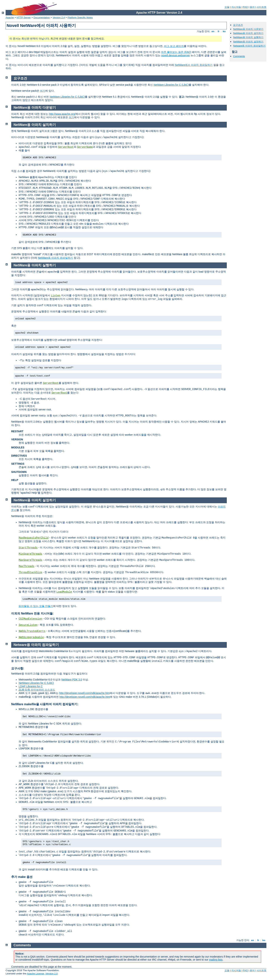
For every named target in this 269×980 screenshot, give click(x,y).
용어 (252, 7)
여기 (43, 91)
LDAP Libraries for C (31, 686)
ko (224, 31)
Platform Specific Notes (80, 17)
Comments (239, 56)
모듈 (227, 7)
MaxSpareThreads (30, 560)
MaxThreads (27, 566)
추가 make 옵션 (22, 877)
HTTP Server (24, 17)
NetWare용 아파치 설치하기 (248, 33)
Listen (55, 296)
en (213, 31)
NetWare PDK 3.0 (72, 680)
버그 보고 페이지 (174, 46)
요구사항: (18, 668)
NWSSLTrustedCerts (32, 631)
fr (219, 31)
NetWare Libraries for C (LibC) (171, 85)
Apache (10, 17)
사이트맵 (262, 7)
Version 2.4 (59, 17)
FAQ (245, 7)
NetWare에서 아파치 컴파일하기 (194, 65)
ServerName (85, 147)
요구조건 (238, 25)
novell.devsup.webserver (176, 55)
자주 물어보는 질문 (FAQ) (176, 52)
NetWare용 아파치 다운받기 (248, 29)
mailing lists (216, 960)
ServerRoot (66, 147)
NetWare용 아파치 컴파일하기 (55, 258)
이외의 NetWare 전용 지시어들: (32, 613)
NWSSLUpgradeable (31, 637)
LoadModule (64, 592)
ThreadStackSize (30, 572)
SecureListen (28, 625)
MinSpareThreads (30, 554)
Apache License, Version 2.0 (42, 974)
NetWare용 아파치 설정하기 (248, 42)
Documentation (42, 17)
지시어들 (236, 7)
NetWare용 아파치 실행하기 (248, 37)
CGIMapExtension (30, 619)
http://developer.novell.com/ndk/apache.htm (84, 693)
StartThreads (28, 548)
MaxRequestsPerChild (34, 538)
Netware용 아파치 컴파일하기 (249, 46)
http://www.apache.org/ (62, 114)
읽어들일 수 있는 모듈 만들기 (36, 606)
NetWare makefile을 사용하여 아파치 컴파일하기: (45, 704)
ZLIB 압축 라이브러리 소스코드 (37, 690)
